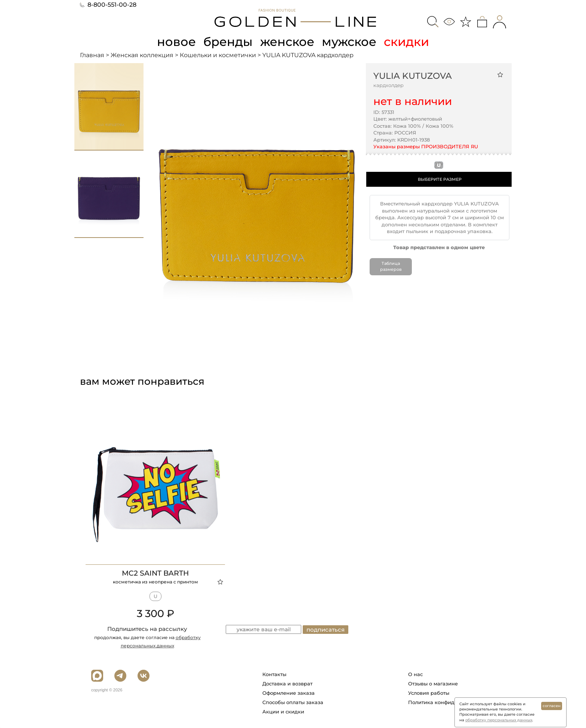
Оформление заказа (289, 693)
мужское (349, 42)
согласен (552, 706)
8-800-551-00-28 (108, 5)
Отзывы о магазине (433, 684)
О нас (415, 674)
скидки (406, 42)
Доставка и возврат (287, 684)
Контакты (274, 674)
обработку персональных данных (499, 720)
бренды (228, 42)
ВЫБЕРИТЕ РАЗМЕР (440, 179)
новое (176, 42)
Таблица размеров (391, 266)
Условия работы (429, 693)
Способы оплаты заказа (293, 702)
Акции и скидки (283, 712)
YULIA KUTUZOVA (413, 76)
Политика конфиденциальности (449, 702)
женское (287, 42)
